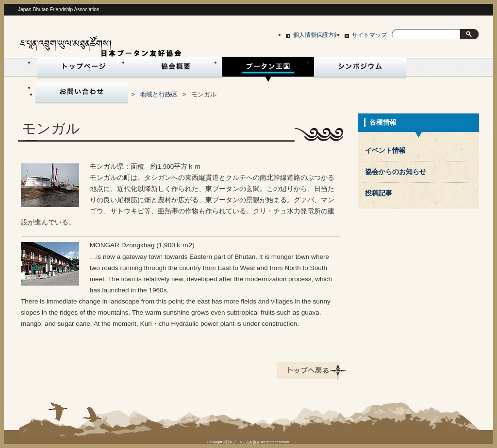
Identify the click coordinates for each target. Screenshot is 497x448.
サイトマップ (369, 35)
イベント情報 (385, 151)
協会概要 (176, 69)
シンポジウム (360, 69)
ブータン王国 (268, 69)
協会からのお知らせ (396, 172)
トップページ (82, 69)
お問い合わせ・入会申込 (82, 95)
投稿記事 (379, 193)
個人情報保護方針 (316, 35)
